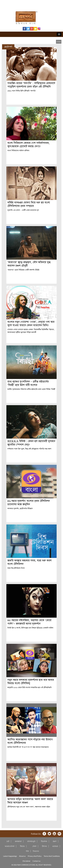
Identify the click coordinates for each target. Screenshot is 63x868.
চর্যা (8, 841)
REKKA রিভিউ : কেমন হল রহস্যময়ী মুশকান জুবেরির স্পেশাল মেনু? (31, 443)
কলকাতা (18, 841)
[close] (59, 42)
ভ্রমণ (55, 841)
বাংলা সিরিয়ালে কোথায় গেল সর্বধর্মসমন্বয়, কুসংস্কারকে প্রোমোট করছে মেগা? (29, 145)
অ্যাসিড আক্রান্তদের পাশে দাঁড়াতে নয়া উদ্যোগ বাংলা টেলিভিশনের (30, 741)
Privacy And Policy (35, 856)
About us (22, 856)
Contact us (37, 861)
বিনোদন (44, 841)
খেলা (34, 846)
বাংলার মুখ (31, 841)
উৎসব (44, 846)
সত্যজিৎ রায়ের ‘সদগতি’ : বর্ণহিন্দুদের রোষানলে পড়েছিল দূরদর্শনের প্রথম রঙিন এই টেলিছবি (31, 85)
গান (27, 851)
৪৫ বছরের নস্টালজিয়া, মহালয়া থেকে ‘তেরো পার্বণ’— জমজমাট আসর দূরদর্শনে (29, 622)
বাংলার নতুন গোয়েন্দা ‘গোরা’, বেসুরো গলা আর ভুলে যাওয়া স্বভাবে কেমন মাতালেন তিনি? (31, 324)
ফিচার (22, 846)
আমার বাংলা (10, 846)
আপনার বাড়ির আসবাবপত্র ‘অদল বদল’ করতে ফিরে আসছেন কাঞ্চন (30, 801)
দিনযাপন (36, 851)
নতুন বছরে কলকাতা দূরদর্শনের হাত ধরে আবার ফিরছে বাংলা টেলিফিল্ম (31, 682)
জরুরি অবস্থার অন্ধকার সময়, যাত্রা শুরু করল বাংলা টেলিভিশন (29, 562)
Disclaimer (26, 861)
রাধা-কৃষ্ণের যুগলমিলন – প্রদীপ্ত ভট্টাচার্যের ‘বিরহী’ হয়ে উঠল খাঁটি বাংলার (28, 383)
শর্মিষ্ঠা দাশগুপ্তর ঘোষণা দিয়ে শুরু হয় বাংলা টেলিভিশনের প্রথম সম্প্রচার (29, 204)
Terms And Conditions (52, 856)
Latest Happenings (10, 856)
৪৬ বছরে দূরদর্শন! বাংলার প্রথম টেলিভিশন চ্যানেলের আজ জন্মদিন (29, 503)
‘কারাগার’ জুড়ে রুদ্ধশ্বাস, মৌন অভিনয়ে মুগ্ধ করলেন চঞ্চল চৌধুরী (29, 264)
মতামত (55, 846)
